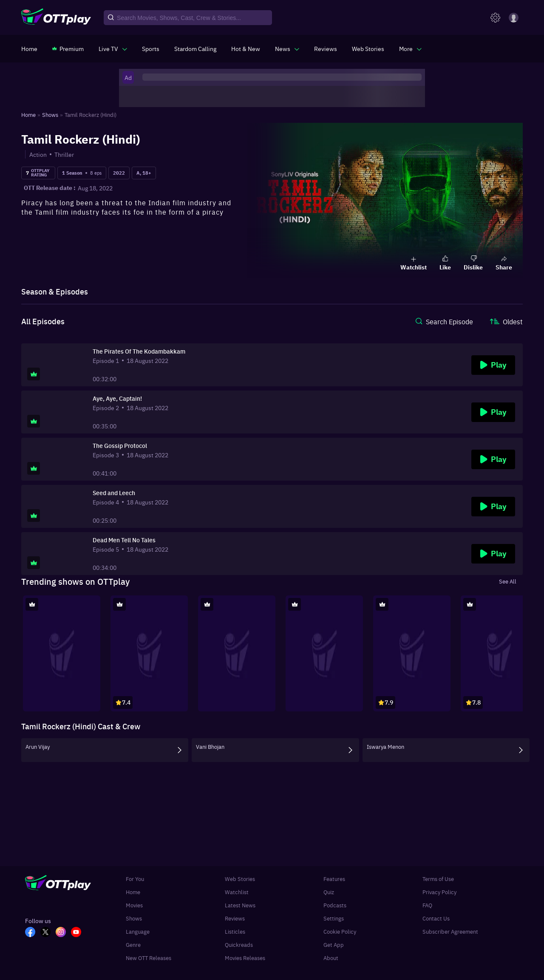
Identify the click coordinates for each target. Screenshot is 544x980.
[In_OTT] (63, 933)
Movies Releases (245, 958)
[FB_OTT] (33, 933)
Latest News (240, 905)
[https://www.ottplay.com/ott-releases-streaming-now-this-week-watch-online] (246, 48)
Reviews (235, 918)
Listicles (235, 931)
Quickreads (239, 945)
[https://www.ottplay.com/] (29, 48)
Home (133, 892)
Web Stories (240, 879)
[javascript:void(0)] (113, 48)
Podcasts (335, 905)
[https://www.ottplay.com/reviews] (326, 48)
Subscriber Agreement (450, 931)
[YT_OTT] (79, 933)
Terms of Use (438, 879)
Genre (133, 945)
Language (138, 931)
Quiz (329, 892)
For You (135, 879)
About (331, 958)
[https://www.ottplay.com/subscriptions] (68, 48)
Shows (134, 918)
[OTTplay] (56, 18)
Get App (334, 945)
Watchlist (237, 892)
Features (334, 879)
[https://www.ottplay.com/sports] (151, 48)
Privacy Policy (439, 892)
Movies (134, 905)
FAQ (427, 905)
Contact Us (436, 918)
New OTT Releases (149, 958)
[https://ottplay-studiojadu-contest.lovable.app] (195, 48)
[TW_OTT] (48, 933)
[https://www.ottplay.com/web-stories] (368, 48)
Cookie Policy (340, 931)
